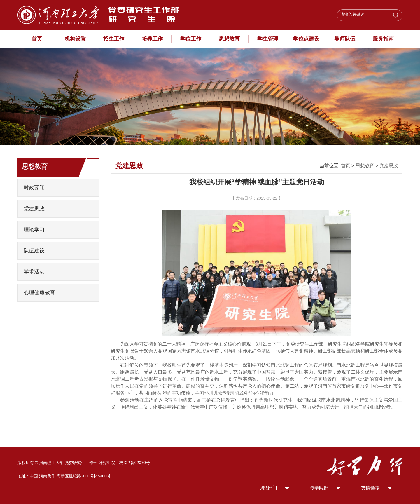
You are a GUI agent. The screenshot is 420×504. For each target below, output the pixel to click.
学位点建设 (306, 39)
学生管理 (268, 39)
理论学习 (34, 230)
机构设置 (75, 39)
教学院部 (319, 488)
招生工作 (114, 39)
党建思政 (34, 209)
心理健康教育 (39, 293)
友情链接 (370, 488)
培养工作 (152, 39)
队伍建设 (34, 251)
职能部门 (268, 488)
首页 (37, 39)
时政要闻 (34, 188)
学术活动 (34, 272)
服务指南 (383, 39)
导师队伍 (345, 39)
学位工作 (191, 39)
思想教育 (229, 39)
